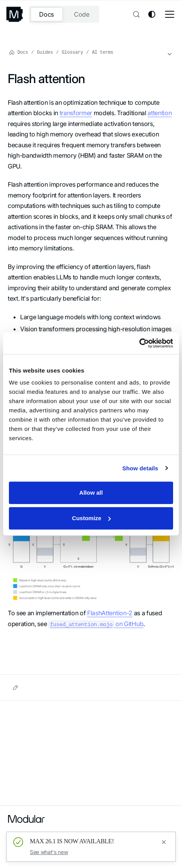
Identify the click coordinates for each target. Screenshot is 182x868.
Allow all (91, 493)
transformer (76, 113)
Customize (91, 518)
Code (82, 14)
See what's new (49, 852)
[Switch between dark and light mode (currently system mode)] (152, 14)
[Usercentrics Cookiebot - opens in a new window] (139, 343)
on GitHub (96, 624)
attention (160, 113)
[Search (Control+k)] (136, 14)
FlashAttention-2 (110, 613)
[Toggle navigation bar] (170, 14)
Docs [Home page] (19, 52)
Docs (46, 14)
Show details (140, 468)
